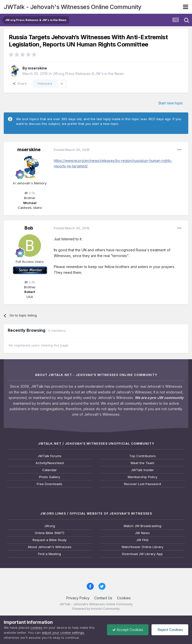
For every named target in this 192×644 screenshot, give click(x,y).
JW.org (50, 526)
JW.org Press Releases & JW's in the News (88, 74)
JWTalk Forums (50, 456)
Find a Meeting (49, 554)
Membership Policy (142, 477)
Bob (29, 228)
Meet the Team (142, 463)
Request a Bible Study (49, 540)
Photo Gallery (49, 477)
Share (20, 83)
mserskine (37, 68)
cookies (36, 628)
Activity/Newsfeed (50, 463)
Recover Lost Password (142, 484)
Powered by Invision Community (96, 609)
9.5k (30, 193)
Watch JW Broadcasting (142, 526)
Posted (72, 150)
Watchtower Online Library (142, 547)
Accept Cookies (128, 630)
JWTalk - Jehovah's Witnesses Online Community (73, 7)
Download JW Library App (142, 554)
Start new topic (171, 103)
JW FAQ (142, 540)
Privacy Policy (78, 598)
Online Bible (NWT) (49, 533)
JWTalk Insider (142, 470)
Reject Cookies (170, 630)
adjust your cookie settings (63, 633)
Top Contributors (142, 456)
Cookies (124, 598)
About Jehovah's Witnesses (50, 547)
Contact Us (103, 598)
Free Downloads (49, 484)
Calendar (49, 470)
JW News (142, 533)
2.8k (30, 282)
